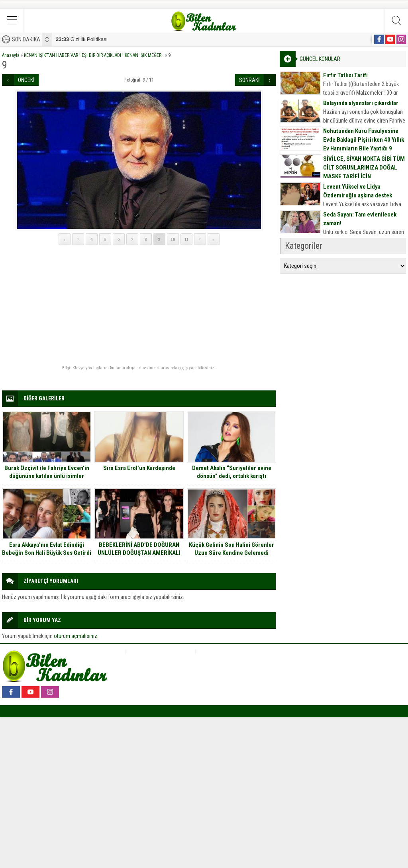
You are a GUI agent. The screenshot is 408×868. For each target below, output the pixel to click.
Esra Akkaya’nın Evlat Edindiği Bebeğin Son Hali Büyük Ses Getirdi (47, 549)
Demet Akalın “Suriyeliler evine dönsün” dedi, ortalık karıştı (232, 472)
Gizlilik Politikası (82, 39)
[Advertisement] (139, 306)
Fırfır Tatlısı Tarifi (345, 75)
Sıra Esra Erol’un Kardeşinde (139, 468)
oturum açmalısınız (76, 636)
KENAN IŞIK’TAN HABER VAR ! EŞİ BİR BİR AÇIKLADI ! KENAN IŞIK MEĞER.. (94, 55)
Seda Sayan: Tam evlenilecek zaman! (360, 219)
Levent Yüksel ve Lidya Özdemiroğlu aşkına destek (358, 191)
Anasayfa (11, 55)
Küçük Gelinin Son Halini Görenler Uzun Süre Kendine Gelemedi (231, 549)
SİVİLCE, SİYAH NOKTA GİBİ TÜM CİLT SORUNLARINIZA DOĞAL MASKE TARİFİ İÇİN (364, 168)
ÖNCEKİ (26, 80)
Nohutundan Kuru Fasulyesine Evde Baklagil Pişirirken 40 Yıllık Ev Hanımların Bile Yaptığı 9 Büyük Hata (364, 144)
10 (173, 239)
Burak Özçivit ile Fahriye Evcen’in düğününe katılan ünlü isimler (47, 472)
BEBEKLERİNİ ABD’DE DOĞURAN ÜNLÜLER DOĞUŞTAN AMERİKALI (139, 549)
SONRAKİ (249, 80)
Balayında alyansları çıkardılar (361, 103)
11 (186, 239)
